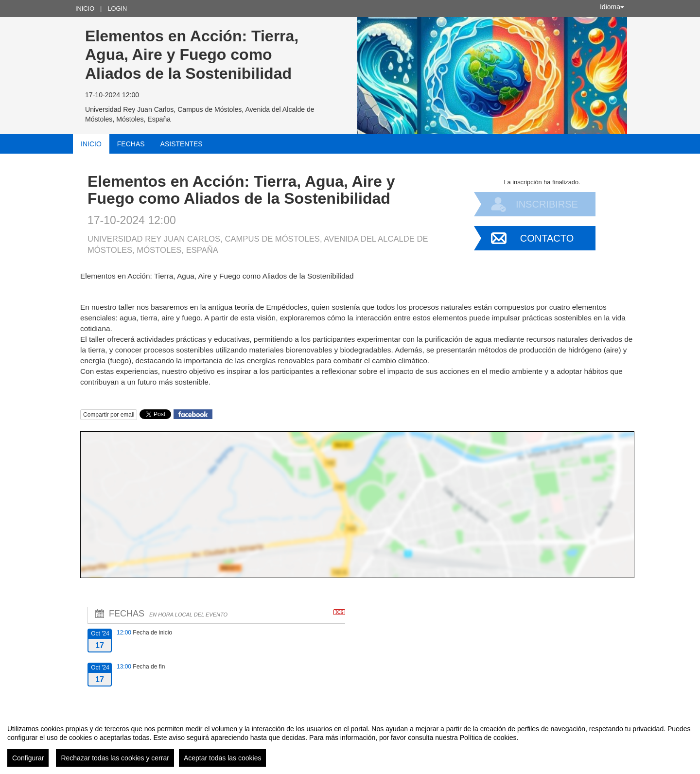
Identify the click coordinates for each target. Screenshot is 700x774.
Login (117, 9)
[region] (350, 742)
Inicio (85, 9)
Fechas (131, 144)
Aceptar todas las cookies (223, 758)
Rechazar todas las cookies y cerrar (115, 758)
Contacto (547, 238)
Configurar (28, 758)
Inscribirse (547, 204)
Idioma (612, 7)
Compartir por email (109, 415)
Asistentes (182, 144)
